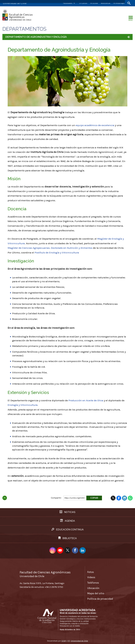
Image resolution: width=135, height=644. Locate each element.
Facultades (68, 3)
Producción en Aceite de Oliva (86, 400)
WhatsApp (130, 498)
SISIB (64, 641)
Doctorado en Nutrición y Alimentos (72, 248)
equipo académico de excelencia (95, 125)
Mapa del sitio (96, 593)
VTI (69, 641)
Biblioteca (68, 538)
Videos (91, 577)
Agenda (68, 521)
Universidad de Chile (79, 641)
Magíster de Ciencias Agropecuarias (29, 248)
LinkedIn (124, 498)
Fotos (91, 572)
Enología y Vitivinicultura (23, 405)
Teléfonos (93, 583)
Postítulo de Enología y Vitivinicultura (57, 252)
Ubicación (93, 588)
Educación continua (68, 529)
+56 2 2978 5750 (54, 587)
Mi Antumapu (119, 3)
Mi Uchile (94, 3)
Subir (5, 497)
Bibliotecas (106, 3)
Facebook (119, 498)
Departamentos (24, 29)
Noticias (67, 512)
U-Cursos (83, 3)
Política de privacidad (100, 599)
